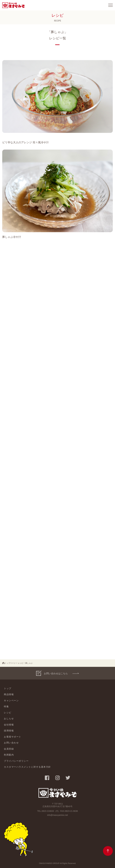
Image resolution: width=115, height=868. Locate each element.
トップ (8, 688)
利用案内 (9, 755)
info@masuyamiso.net (58, 815)
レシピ (21, 663)
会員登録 (9, 749)
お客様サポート (13, 737)
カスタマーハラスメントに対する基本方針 (27, 767)
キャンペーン (11, 700)
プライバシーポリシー (16, 761)
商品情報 (9, 694)
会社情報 (9, 725)
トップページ (9, 663)
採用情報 (9, 731)
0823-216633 (48, 811)
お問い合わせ (11, 743)
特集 (6, 706)
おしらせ (9, 719)
